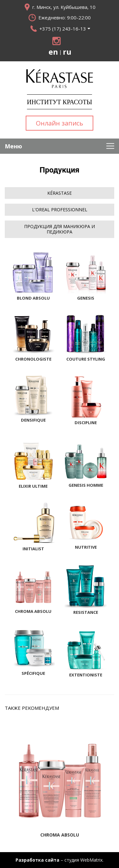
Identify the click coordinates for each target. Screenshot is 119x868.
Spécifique (33, 673)
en (53, 52)
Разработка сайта (37, 860)
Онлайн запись (60, 123)
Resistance (86, 612)
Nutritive (86, 547)
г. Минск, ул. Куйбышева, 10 (64, 7)
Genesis (86, 298)
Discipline (86, 423)
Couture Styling (86, 359)
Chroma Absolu (33, 611)
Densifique (33, 420)
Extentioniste (86, 675)
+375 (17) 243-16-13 (63, 29)
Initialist (33, 549)
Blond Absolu (33, 298)
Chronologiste (33, 359)
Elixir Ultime (33, 486)
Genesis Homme (86, 485)
